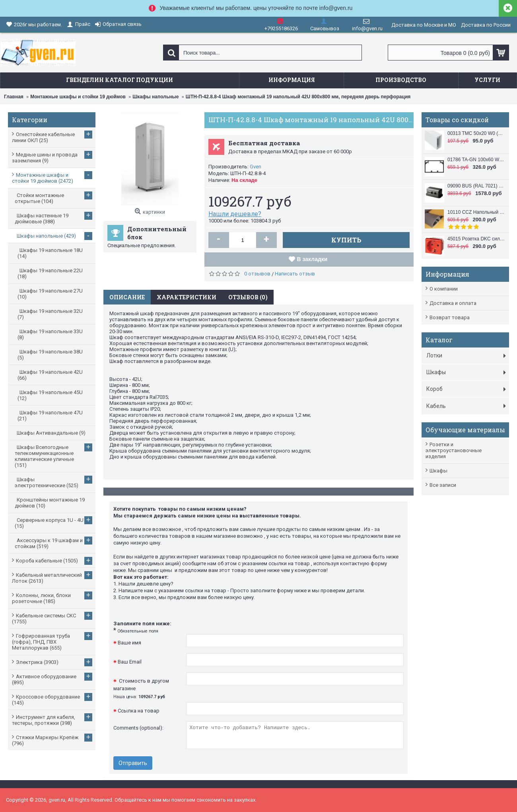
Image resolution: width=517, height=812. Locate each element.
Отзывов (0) (248, 297)
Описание (127, 297)
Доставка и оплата (453, 303)
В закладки (312, 259)
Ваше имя (129, 643)
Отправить (133, 763)
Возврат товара (450, 317)
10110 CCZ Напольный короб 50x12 (476, 212)
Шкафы (438, 471)
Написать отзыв (295, 274)
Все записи (443, 485)
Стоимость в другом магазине (141, 689)
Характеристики (187, 297)
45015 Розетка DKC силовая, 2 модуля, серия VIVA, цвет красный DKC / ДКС (476, 239)
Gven (256, 167)
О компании (444, 289)
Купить (346, 240)
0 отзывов (257, 274)
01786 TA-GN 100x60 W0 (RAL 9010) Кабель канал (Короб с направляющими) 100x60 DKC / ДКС (476, 160)
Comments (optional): (138, 728)
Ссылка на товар (139, 711)
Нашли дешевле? (235, 214)
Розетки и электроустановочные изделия (454, 450)
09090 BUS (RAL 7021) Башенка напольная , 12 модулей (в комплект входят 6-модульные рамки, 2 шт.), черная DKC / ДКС (476, 186)
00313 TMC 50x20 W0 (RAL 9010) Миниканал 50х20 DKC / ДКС (476, 133)
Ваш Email (130, 662)
